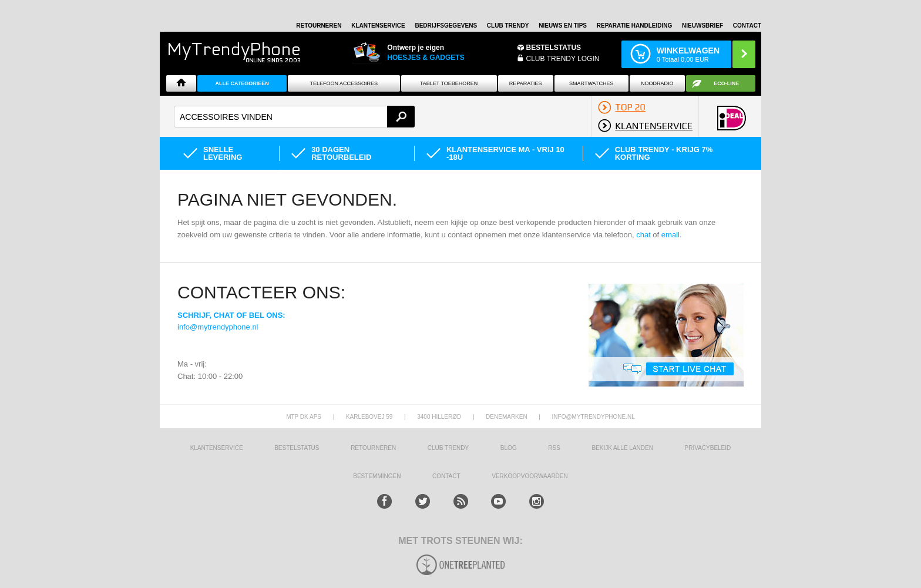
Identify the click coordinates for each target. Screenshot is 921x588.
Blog (509, 448)
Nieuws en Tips (563, 26)
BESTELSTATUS (554, 48)
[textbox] (294, 117)
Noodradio (657, 83)
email (670, 235)
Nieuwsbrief (702, 26)
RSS (554, 448)
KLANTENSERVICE (378, 26)
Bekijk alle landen (622, 448)
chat (643, 235)
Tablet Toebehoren (449, 83)
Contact (747, 26)
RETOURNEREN (319, 26)
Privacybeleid (708, 448)
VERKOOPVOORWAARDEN (530, 476)
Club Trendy (508, 26)
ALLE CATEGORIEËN (242, 83)
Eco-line (726, 83)
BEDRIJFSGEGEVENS (446, 26)
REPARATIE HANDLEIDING (635, 26)
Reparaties (526, 83)
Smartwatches (591, 83)
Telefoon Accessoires (344, 83)
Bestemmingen (377, 476)
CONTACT (446, 476)
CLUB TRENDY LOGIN (563, 59)
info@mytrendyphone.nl (218, 327)
